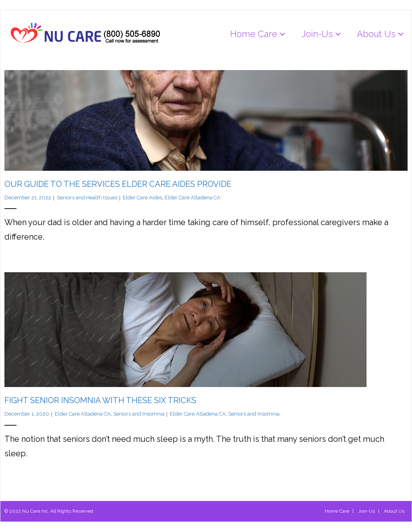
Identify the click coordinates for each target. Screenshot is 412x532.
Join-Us (367, 511)
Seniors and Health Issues (87, 198)
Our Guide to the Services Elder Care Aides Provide (118, 184)
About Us (394, 511)
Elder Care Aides (142, 198)
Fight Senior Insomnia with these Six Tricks (100, 400)
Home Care (337, 511)
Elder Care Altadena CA (193, 198)
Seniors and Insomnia (139, 414)
